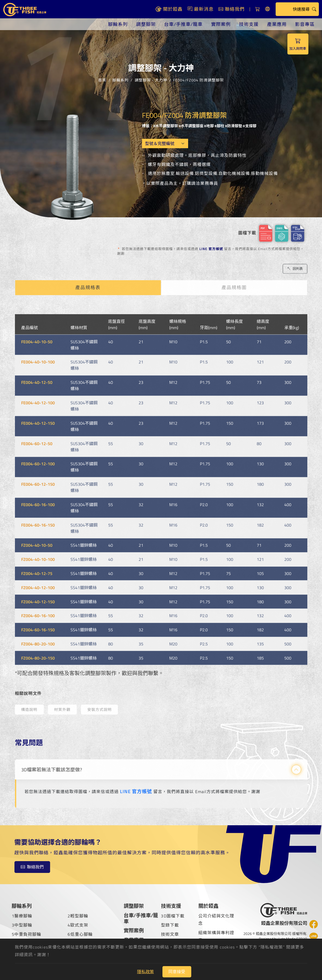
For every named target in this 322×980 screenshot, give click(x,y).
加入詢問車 (298, 44)
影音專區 (305, 24)
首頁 (102, 80)
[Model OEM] (165, 143)
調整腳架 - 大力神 (151, 80)
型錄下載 (170, 925)
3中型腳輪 (22, 925)
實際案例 (221, 24)
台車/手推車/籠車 (183, 24)
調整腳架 (146, 24)
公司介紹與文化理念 (216, 920)
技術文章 (170, 934)
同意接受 (177, 972)
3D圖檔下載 (173, 916)
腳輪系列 (118, 24)
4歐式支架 (78, 925)
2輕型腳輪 (78, 916)
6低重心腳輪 (80, 934)
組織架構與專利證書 (216, 936)
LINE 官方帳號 (211, 249)
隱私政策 (145, 972)
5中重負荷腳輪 (27, 934)
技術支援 (249, 24)
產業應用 (277, 24)
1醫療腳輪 (22, 916)
